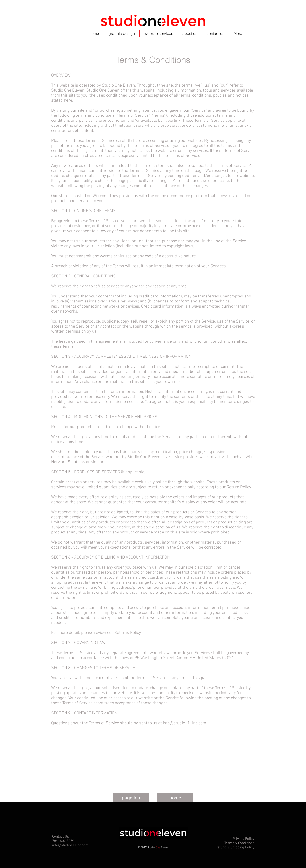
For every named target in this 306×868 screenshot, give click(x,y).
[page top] (131, 798)
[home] (175, 798)
